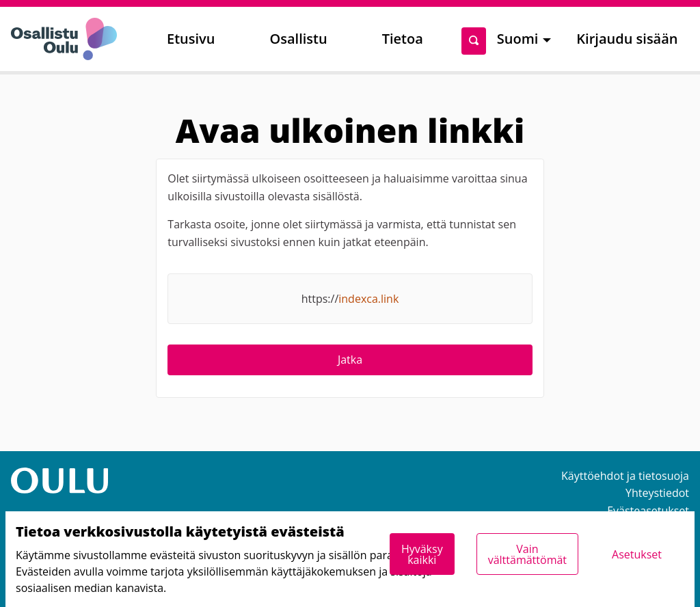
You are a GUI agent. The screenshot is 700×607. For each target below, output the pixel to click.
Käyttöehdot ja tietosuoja (625, 476)
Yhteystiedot (657, 493)
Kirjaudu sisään (627, 39)
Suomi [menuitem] (518, 39)
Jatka (350, 360)
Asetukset (637, 554)
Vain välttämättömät (527, 554)
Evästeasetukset (648, 511)
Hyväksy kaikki (422, 554)
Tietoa (403, 39)
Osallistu (298, 39)
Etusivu (191, 39)
